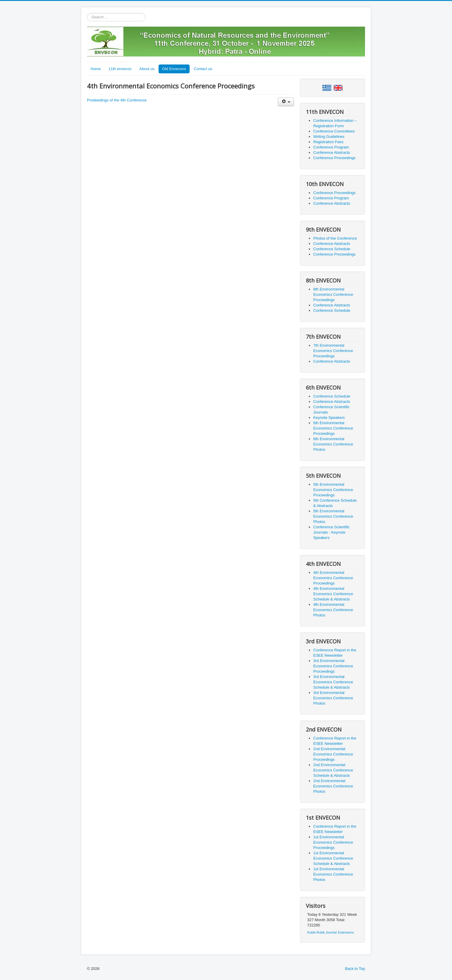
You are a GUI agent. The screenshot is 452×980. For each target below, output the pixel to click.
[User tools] (286, 102)
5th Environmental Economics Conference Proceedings (333, 490)
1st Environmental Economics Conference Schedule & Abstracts (333, 858)
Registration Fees (328, 142)
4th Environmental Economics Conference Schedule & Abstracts (333, 594)
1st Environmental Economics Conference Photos (333, 874)
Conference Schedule (332, 249)
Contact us (203, 69)
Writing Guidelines (329, 137)
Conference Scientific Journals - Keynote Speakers (331, 532)
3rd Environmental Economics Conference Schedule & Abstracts (333, 682)
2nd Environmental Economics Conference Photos (333, 786)
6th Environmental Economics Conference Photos (333, 444)
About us (147, 69)
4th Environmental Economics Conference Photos (333, 610)
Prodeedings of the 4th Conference (117, 100)
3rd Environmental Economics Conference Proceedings (333, 666)
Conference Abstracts (332, 152)
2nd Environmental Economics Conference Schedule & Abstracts (333, 770)
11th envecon (120, 69)
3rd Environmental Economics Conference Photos (333, 698)
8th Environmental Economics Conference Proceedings (333, 294)
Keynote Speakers (329, 418)
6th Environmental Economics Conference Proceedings (333, 428)
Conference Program (331, 147)
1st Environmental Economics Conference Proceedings (333, 842)
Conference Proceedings (334, 158)
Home (96, 69)
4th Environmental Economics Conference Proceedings (333, 578)
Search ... (87, 13)
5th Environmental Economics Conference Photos (333, 516)
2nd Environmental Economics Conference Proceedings (333, 754)
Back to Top (355, 969)
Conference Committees (334, 131)
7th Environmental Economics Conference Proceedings (333, 351)
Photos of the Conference (335, 238)
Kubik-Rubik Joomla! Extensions (331, 932)
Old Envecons (174, 69)
